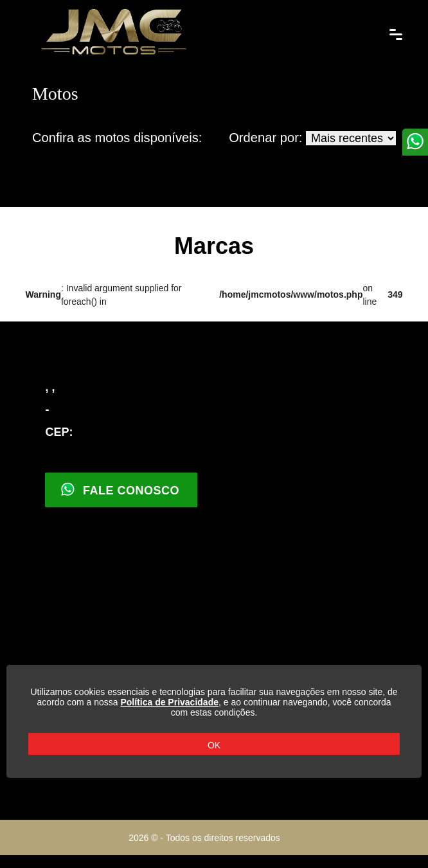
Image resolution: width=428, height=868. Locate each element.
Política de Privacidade (169, 702)
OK (214, 745)
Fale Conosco (120, 489)
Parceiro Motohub (380, 838)
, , (50, 387)
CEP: (59, 432)
